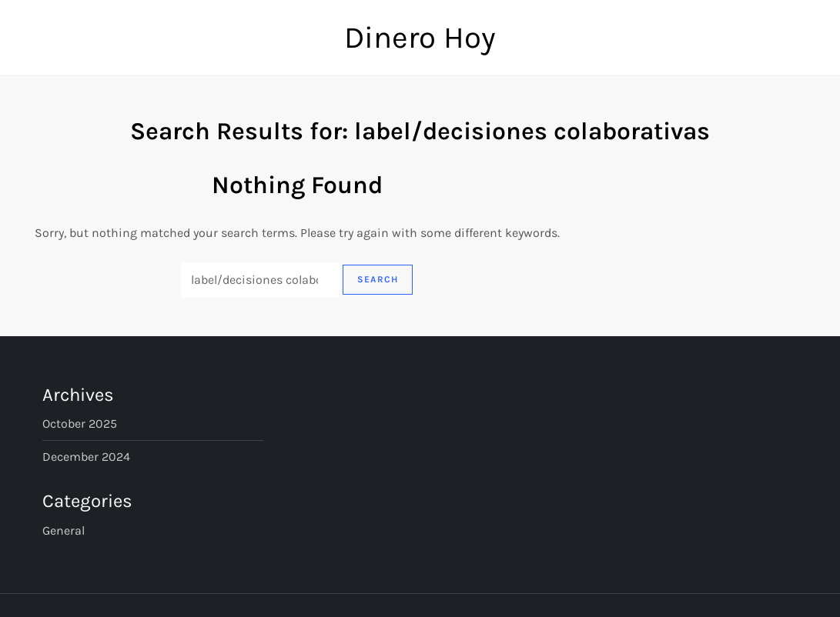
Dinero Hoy (420, 37)
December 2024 (86, 457)
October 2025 (80, 424)
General (64, 530)
